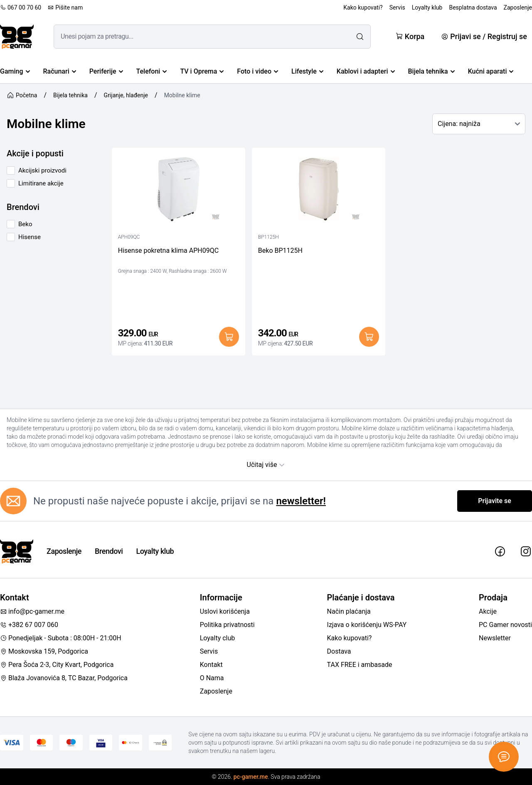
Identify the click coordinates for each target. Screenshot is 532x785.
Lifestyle (307, 71)
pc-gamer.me (251, 777)
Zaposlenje (518, 7)
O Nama (212, 678)
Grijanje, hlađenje (126, 95)
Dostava (339, 651)
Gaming (15, 71)
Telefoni (152, 71)
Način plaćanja (349, 611)
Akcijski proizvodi (42, 170)
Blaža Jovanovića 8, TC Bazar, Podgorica (64, 678)
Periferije (106, 71)
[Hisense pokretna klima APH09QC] (179, 191)
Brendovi (109, 551)
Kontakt (211, 665)
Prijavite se (495, 501)
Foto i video (257, 71)
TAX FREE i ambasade (360, 665)
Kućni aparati (491, 71)
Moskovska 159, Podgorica (44, 651)
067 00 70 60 (21, 7)
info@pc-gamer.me (32, 611)
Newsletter (495, 638)
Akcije (488, 611)
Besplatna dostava (473, 7)
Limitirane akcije (41, 183)
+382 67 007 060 (29, 625)
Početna (22, 95)
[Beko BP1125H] (319, 191)
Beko (25, 224)
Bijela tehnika (431, 71)
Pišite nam (65, 7)
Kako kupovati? (363, 7)
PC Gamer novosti (505, 625)
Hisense (30, 237)
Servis (397, 7)
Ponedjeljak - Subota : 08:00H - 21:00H (61, 638)
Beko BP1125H (280, 251)
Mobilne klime (182, 95)
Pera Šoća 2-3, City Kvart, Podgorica (57, 665)
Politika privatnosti (227, 625)
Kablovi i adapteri (366, 71)
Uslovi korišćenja (225, 611)
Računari (60, 71)
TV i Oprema (202, 71)
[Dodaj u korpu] (229, 337)
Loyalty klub (427, 7)
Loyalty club (218, 638)
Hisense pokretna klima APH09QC (168, 251)
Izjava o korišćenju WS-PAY (367, 625)
